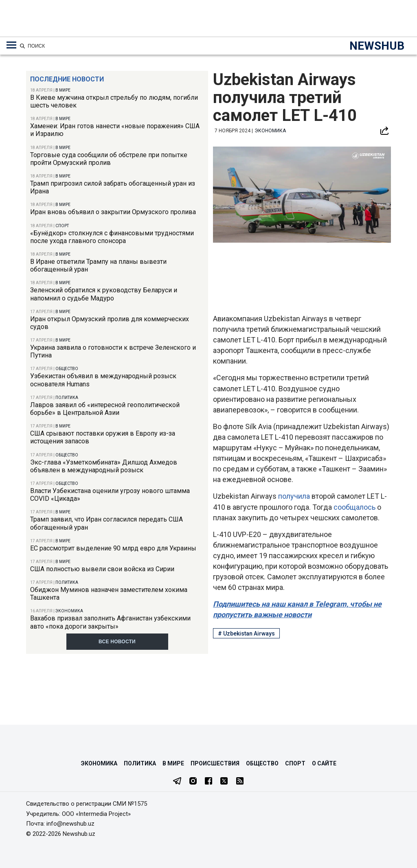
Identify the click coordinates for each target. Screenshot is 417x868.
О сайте (324, 763)
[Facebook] (208, 782)
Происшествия (215, 763)
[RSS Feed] (240, 782)
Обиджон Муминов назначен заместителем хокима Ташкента (109, 594)
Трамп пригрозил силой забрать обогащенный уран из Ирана (113, 187)
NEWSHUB (377, 46)
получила (294, 496)
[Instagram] (193, 782)
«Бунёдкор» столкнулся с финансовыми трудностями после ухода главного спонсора (112, 237)
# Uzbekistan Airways (246, 633)
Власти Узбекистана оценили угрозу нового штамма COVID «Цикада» (110, 495)
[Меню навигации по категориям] (11, 45)
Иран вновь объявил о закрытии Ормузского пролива (113, 212)
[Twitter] (224, 782)
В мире (63, 90)
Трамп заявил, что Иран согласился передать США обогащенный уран (106, 523)
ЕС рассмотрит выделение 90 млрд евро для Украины (113, 548)
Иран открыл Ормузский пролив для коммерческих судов (110, 323)
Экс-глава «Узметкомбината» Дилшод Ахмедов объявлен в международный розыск (104, 466)
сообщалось (354, 507)
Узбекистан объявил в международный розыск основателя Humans (103, 380)
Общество (67, 369)
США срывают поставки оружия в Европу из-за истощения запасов (103, 437)
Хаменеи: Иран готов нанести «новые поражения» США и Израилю (115, 130)
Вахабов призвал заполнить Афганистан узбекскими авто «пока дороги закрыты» (110, 622)
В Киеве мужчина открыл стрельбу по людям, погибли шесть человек (114, 101)
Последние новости (67, 79)
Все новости (117, 642)
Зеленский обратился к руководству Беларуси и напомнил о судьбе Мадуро (104, 294)
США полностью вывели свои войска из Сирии (102, 569)
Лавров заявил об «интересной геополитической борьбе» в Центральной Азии (105, 409)
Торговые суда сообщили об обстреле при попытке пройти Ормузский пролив (109, 159)
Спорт (62, 226)
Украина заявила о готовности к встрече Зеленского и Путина (113, 351)
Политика (67, 398)
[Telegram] (177, 782)
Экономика (69, 611)
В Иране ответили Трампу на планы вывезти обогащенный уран (98, 265)
